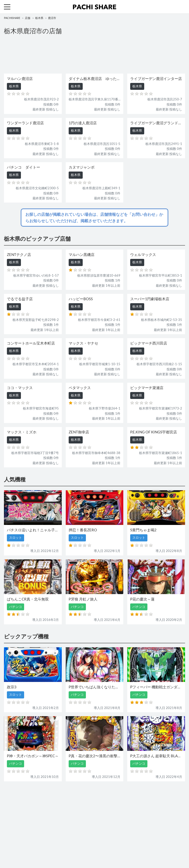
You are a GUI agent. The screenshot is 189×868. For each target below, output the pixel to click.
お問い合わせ (106, 836)
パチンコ (10, 814)
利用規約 (10, 846)
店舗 (28, 18)
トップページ (14, 836)
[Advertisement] (94, 55)
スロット (103, 814)
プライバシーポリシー (112, 846)
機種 (7, 804)
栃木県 (39, 18)
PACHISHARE (12, 18)
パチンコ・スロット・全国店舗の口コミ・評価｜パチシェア (94, 7)
